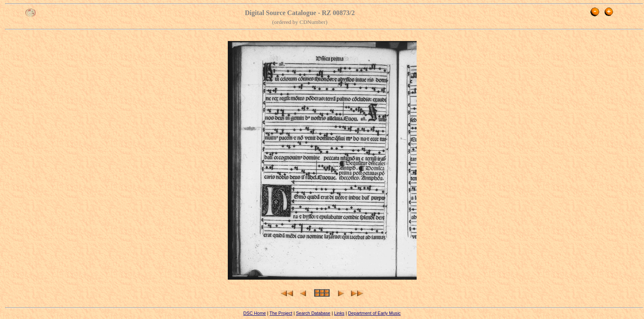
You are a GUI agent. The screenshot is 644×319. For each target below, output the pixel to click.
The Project (281, 313)
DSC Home (255, 313)
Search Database (313, 313)
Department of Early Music (374, 313)
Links (339, 313)
